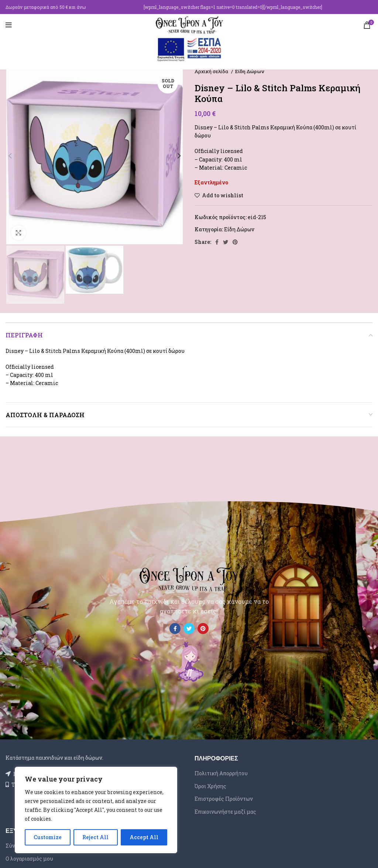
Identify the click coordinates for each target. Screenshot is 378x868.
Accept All (144, 837)
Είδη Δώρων (250, 71)
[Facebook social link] (217, 242)
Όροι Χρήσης (210, 786)
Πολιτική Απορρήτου (221, 773)
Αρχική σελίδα (212, 71)
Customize (48, 837)
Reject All (95, 837)
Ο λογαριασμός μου (29, 859)
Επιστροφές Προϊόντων (224, 799)
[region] (96, 810)
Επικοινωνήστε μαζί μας (225, 812)
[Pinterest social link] (235, 242)
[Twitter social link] (226, 242)
